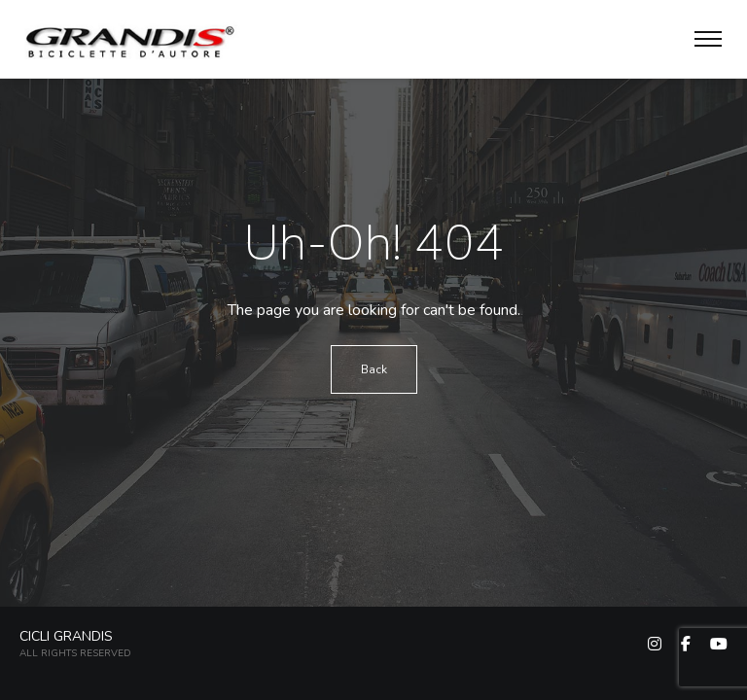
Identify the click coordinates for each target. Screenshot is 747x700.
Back (374, 369)
